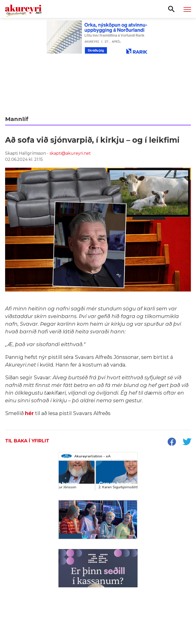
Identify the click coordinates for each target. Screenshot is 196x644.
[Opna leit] (171, 9)
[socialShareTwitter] (187, 442)
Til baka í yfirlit (27, 441)
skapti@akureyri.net (70, 153)
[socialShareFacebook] (171, 442)
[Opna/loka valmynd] (187, 9)
